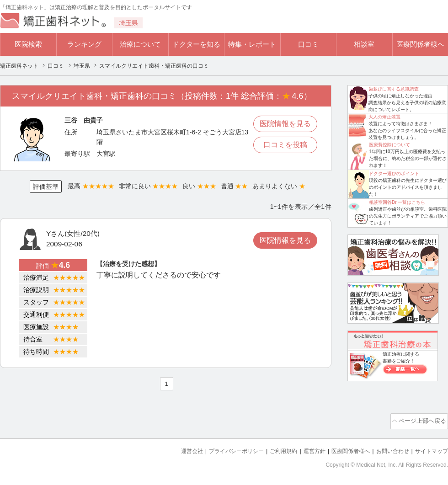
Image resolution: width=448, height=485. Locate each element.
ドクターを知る (196, 44)
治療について (140, 44)
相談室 (364, 44)
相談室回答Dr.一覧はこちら (397, 202)
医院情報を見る (285, 124)
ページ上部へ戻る (422, 420)
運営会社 (174, 449)
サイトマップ (430, 449)
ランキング (84, 44)
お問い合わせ (389, 449)
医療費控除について (389, 145)
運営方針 (305, 449)
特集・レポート (252, 44)
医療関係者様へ (420, 44)
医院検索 (28, 44)
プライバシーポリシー (221, 449)
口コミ (308, 44)
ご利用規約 (272, 449)
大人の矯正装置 (384, 117)
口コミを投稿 (285, 145)
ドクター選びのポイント (394, 173)
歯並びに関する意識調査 (394, 89)
